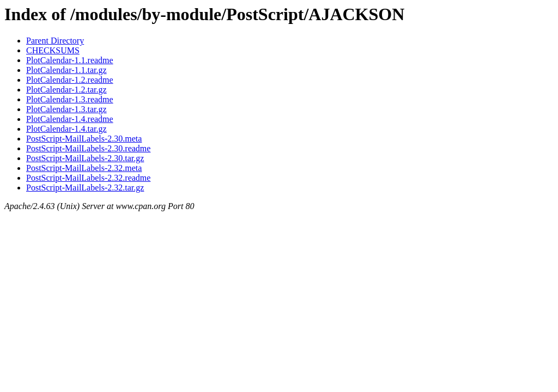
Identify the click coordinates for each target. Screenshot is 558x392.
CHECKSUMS (53, 50)
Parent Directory (55, 41)
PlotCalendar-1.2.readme (70, 80)
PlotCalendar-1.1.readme (70, 60)
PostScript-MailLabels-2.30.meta (84, 139)
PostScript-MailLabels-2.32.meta (84, 168)
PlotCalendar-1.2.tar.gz (66, 90)
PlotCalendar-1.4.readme (70, 119)
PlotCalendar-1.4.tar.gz (66, 129)
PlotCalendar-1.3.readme (70, 99)
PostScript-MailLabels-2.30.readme (88, 148)
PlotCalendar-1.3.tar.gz (66, 109)
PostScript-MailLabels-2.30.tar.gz (85, 158)
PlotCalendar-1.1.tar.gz (66, 70)
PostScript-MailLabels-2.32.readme (88, 178)
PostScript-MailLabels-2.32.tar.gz (85, 188)
